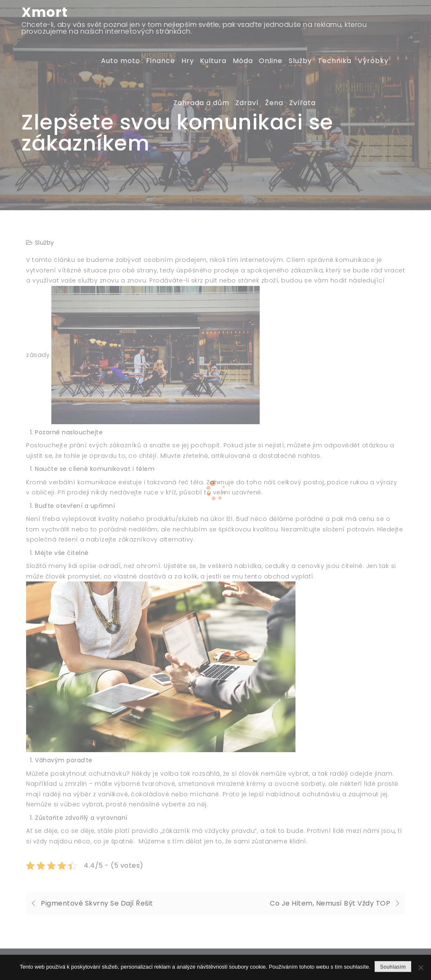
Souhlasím (393, 967)
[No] (420, 967)
